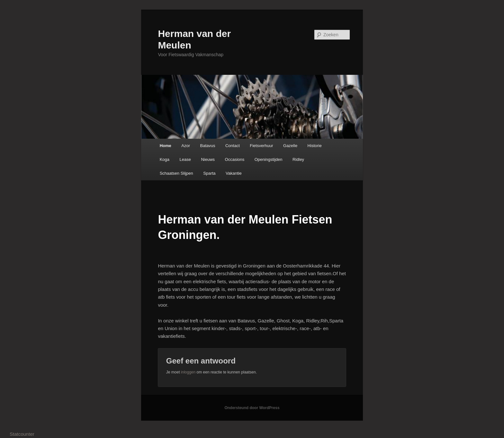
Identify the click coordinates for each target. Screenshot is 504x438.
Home (166, 146)
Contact (233, 146)
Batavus (207, 146)
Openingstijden (269, 159)
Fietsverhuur (261, 146)
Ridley (298, 159)
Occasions (235, 159)
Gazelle (290, 146)
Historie (315, 146)
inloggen (188, 372)
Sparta (209, 173)
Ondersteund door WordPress (252, 408)
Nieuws (208, 159)
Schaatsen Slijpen (176, 173)
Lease (185, 159)
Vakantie (234, 173)
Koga (165, 159)
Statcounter (22, 434)
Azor (186, 146)
